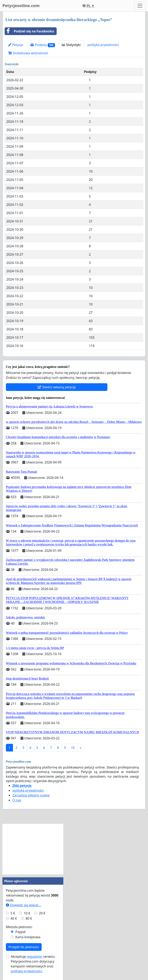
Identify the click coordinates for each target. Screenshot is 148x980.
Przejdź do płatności (24, 947)
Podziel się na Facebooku (29, 31)
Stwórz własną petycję (57, 387)
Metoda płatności (19, 927)
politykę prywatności (26, 971)
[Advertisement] (33, 849)
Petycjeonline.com (21, 6)
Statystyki (71, 45)
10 (73, 748)
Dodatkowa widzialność (28, 53)
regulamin (34, 957)
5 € (13, 913)
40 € (14, 918)
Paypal (21, 932)
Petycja (16, 45)
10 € (27, 913)
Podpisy (43, 45)
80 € (29, 918)
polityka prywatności (103, 45)
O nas (17, 800)
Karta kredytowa (28, 937)
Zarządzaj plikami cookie (31, 795)
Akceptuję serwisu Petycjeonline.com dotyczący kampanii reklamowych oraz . (33, 964)
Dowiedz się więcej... (23, 905)
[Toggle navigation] (140, 6)
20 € (42, 913)
